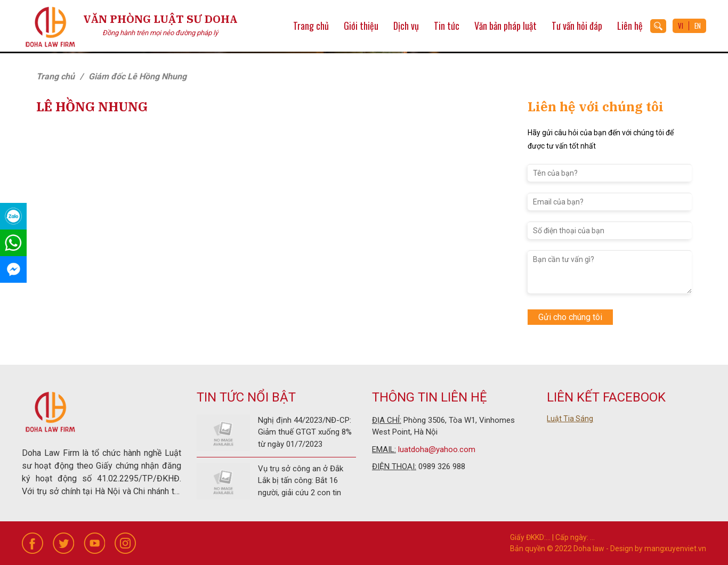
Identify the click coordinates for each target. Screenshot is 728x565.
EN (698, 26)
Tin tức (447, 26)
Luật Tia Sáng (570, 419)
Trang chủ (311, 26)
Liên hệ (630, 26)
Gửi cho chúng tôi (570, 317)
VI (681, 26)
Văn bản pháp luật (505, 26)
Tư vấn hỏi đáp (577, 26)
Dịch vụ (406, 26)
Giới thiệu (361, 26)
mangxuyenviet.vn (675, 548)
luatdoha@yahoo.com (437, 449)
